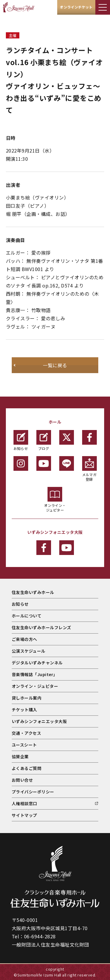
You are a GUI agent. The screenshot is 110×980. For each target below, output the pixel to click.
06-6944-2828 (40, 936)
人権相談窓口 (24, 803)
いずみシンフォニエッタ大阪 (39, 721)
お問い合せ (22, 780)
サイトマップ (24, 815)
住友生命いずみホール (33, 592)
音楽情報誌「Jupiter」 (35, 674)
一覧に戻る (55, 365)
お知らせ (21, 440)
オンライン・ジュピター (55, 500)
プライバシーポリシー (33, 792)
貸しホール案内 (27, 698)
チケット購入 (24, 710)
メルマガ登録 (89, 469)
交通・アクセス (26, 733)
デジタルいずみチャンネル (37, 663)
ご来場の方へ (24, 639)
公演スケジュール (29, 651)
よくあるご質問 (27, 768)
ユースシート (24, 745)
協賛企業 (20, 756)
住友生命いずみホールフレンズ (42, 627)
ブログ (44, 440)
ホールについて (27, 616)
